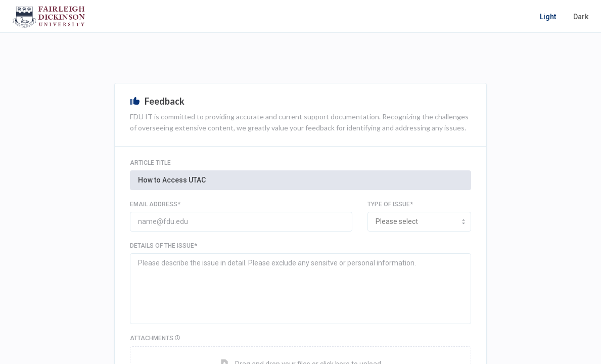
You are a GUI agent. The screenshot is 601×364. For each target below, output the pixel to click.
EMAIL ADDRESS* (155, 204)
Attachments (196, 338)
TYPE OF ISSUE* (390, 204)
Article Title (150, 163)
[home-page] (49, 17)
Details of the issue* (164, 246)
